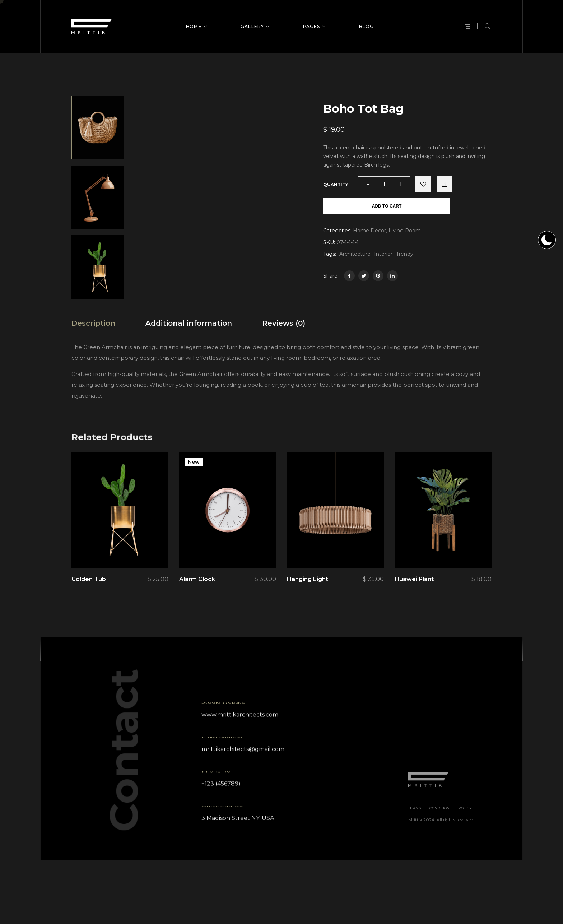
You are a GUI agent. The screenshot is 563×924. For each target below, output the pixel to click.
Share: (331, 276)
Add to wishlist (423, 184)
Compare (445, 184)
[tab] (93, 339)
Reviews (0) (284, 339)
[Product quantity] (384, 184)
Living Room (405, 231)
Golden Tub (89, 595)
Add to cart (387, 206)
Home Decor (369, 231)
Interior (383, 254)
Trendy (405, 254)
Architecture (355, 254)
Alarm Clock (197, 595)
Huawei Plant (414, 595)
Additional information (189, 339)
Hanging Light (308, 595)
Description (93, 339)
